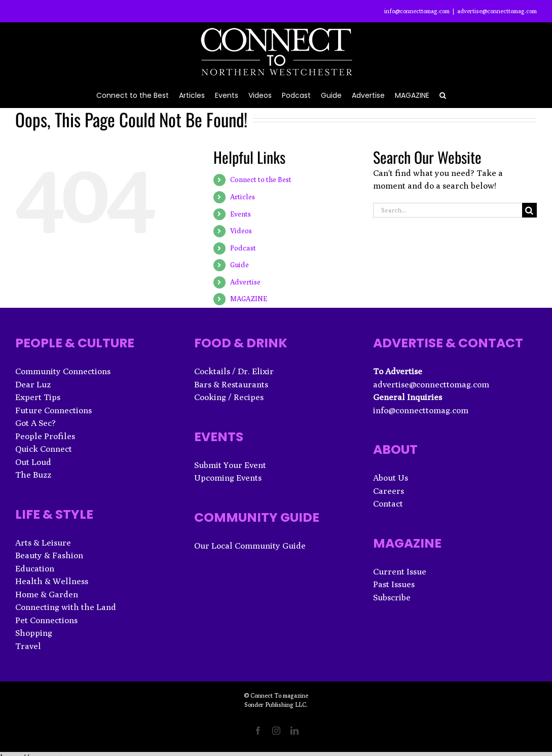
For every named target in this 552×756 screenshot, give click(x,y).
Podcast (243, 248)
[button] (443, 95)
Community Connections (63, 371)
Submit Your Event (230, 465)
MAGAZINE (249, 299)
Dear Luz (33, 384)
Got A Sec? (35, 423)
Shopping (34, 633)
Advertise (245, 282)
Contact (388, 503)
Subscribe (392, 597)
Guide (240, 265)
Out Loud (33, 462)
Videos (241, 231)
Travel (28, 646)
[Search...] (448, 210)
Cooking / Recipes (229, 397)
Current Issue (400, 571)
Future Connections (53, 410)
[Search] (529, 210)
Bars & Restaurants (231, 384)
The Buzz (33, 475)
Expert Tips (38, 397)
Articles (243, 197)
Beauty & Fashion (49, 555)
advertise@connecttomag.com (497, 11)
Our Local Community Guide (250, 546)
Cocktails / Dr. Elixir (234, 371)
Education (35, 568)
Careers (389, 491)
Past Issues (394, 584)
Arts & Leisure (43, 543)
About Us (391, 478)
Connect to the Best (261, 179)
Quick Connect (44, 449)
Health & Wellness (52, 581)
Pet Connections (46, 620)
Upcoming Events (228, 478)
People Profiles (45, 436)
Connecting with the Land (66, 607)
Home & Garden (47, 594)
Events (241, 214)
